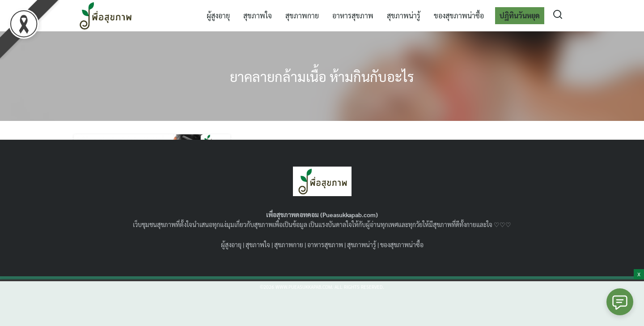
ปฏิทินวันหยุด (520, 15)
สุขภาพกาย (302, 15)
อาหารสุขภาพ (353, 15)
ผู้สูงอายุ (218, 15)
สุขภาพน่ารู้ (404, 15)
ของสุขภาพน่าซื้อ (459, 15)
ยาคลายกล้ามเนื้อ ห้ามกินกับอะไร (322, 76)
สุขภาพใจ (258, 15)
